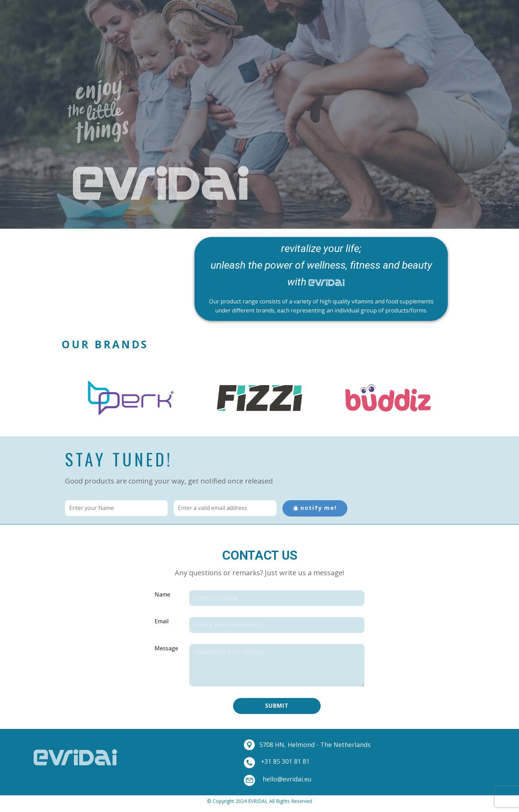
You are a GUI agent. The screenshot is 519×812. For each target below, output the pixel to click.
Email (162, 621)
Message (166, 648)
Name (162, 594)
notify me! (315, 508)
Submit (277, 706)
